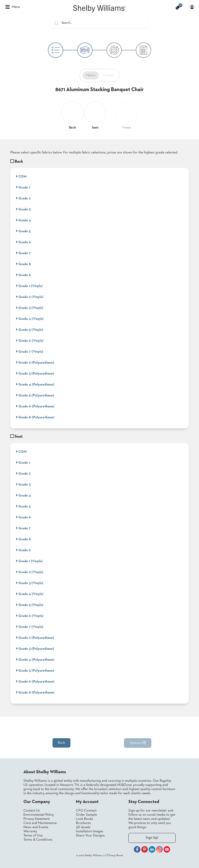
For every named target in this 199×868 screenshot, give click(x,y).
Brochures (83, 823)
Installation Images (90, 831)
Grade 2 (23, 198)
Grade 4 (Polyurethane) (35, 384)
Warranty (30, 831)
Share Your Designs (90, 836)
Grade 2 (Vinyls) (30, 297)
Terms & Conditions (38, 840)
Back (61, 743)
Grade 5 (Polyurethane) (35, 395)
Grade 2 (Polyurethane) (35, 363)
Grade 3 (23, 209)
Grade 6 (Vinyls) (30, 341)
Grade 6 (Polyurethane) (35, 406)
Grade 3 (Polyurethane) (35, 373)
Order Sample (86, 815)
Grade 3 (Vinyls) (30, 308)
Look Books (85, 819)
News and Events (36, 827)
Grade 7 (23, 253)
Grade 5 (23, 231)
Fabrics (91, 75)
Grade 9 (23, 275)
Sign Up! (152, 838)
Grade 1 (23, 187)
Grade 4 (23, 220)
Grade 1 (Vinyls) (29, 286)
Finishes (108, 75)
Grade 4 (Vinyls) (30, 319)
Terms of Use (33, 836)
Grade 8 (23, 264)
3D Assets (83, 827)
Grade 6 (23, 242)
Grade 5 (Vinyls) (30, 330)
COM (21, 176)
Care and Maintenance (40, 823)
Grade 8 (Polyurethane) (35, 417)
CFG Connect (86, 811)
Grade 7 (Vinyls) (30, 352)
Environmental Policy (39, 815)
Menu (13, 7)
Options (138, 743)
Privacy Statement (37, 819)
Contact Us (32, 811)
